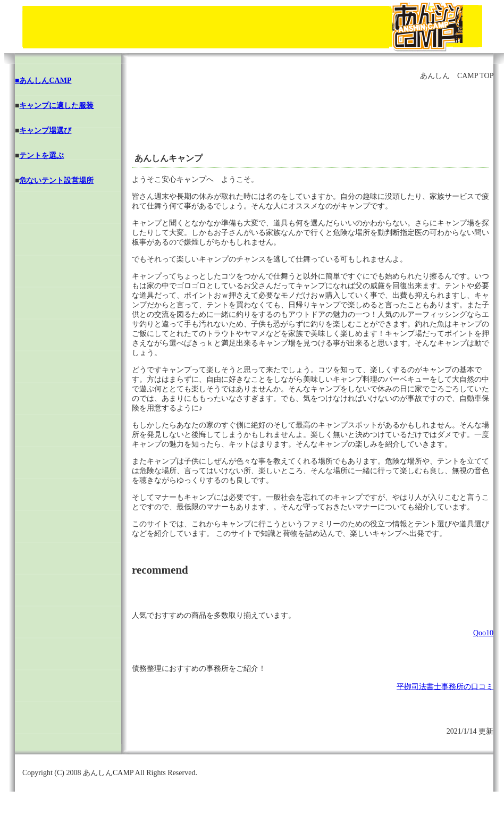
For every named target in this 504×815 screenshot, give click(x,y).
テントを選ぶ (41, 156)
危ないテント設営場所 (56, 180)
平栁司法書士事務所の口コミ (445, 687)
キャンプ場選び (45, 131)
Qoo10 (483, 633)
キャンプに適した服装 (56, 106)
